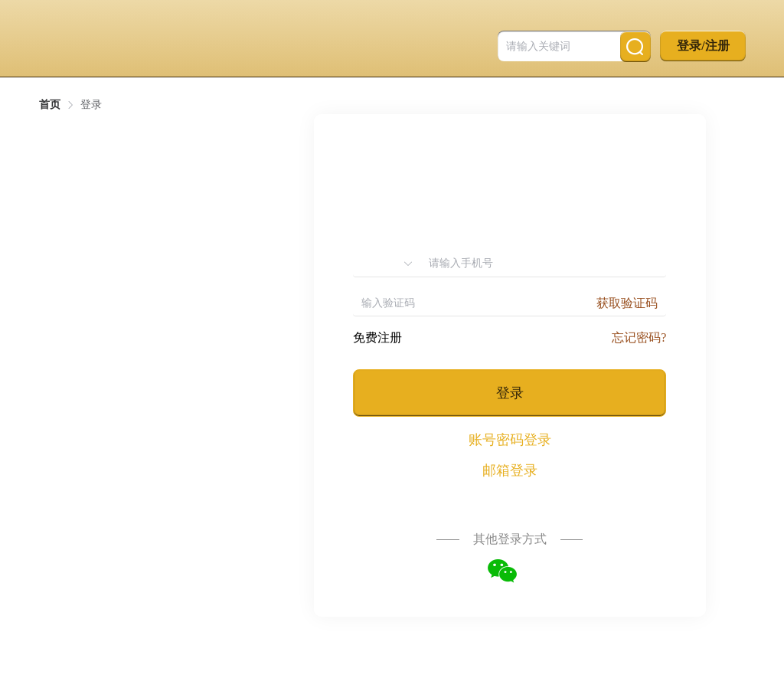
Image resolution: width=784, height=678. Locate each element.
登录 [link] (91, 105)
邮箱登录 (510, 470)
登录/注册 (703, 46)
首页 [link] (50, 105)
